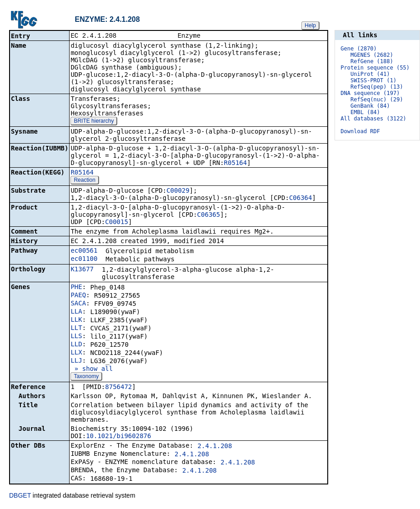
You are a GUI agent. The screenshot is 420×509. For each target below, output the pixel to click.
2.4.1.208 (215, 447)
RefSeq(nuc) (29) (377, 100)
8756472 (118, 388)
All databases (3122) (373, 119)
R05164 (236, 164)
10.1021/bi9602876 (118, 437)
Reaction (84, 181)
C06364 (301, 199)
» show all (92, 369)
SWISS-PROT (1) (373, 80)
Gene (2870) (358, 49)
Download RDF (360, 131)
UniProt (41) (370, 74)
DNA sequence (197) (370, 93)
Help (310, 25)
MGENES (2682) (372, 55)
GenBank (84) (370, 106)
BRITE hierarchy (94, 122)
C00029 (178, 191)
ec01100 (84, 259)
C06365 (209, 215)
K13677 (82, 270)
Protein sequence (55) (375, 68)
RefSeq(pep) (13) (377, 87)
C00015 (117, 223)
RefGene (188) (372, 61)
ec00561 (84, 251)
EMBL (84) (365, 112)
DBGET (20, 496)
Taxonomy (86, 377)
